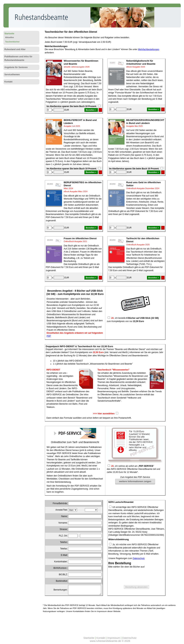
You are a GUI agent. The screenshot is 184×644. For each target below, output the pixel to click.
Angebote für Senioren (16, 67)
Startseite (9, 34)
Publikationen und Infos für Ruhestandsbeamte (18, 58)
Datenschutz (139, 558)
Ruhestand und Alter (15, 49)
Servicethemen (12, 75)
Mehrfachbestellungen (149, 49)
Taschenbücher (12, 42)
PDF (49, 336)
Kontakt (9, 82)
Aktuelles (10, 37)
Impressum (114, 638)
